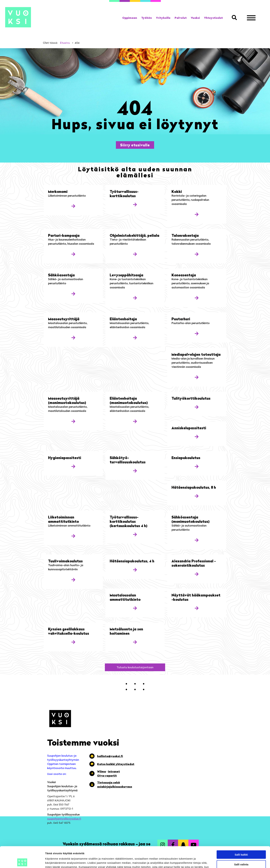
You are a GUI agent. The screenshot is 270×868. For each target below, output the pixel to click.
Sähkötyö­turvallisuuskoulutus (128, 460)
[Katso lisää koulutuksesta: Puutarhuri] (197, 333)
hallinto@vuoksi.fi (110, 756)
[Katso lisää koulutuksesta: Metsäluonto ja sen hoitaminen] (135, 642)
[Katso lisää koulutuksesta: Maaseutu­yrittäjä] (73, 338)
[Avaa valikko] (251, 18)
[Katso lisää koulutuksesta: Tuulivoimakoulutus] (73, 580)
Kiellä (241, 853)
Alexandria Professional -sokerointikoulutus (194, 563)
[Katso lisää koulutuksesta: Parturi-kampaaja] (73, 254)
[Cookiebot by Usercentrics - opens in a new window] (22, 861)
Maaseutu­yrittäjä (64, 319)
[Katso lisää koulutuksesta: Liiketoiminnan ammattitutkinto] (73, 536)
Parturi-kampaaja (64, 235)
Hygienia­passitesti (65, 458)
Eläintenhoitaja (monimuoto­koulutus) (129, 400)
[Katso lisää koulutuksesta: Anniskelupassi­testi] (197, 437)
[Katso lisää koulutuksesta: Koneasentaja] (197, 298)
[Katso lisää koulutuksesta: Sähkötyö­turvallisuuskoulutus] (135, 471)
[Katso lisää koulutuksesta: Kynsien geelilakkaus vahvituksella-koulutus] (73, 642)
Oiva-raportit (107, 776)
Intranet (114, 771)
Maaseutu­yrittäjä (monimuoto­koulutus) (67, 400)
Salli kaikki (241, 833)
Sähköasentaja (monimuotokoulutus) (191, 519)
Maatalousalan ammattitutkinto (125, 597)
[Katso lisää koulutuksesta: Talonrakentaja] (197, 254)
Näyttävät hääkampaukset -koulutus (196, 597)
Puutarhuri (181, 319)
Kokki (177, 191)
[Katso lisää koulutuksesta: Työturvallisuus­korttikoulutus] (135, 204)
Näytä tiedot (184, 861)
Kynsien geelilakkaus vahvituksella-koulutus (69, 631)
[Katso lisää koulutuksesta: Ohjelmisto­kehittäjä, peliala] (135, 254)
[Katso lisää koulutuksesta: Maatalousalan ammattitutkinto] (135, 608)
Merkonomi (58, 191)
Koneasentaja (184, 275)
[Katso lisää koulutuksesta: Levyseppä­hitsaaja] (135, 298)
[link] (130, 18)
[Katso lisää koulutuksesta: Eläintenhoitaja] (135, 338)
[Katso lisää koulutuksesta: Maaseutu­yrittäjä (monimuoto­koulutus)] (73, 421)
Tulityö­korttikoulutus (191, 398)
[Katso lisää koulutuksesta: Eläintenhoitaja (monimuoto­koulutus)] (135, 421)
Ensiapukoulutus (186, 458)
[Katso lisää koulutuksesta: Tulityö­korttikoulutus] (197, 407)
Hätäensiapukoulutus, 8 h (194, 487)
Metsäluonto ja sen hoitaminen (126, 631)
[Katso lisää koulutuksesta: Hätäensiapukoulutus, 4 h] (135, 570)
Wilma (102, 771)
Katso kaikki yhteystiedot (116, 764)
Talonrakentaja (185, 235)
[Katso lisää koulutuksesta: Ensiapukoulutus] (197, 466)
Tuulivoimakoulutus (65, 561)
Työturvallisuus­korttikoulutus (124, 194)
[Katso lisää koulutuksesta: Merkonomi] (73, 206)
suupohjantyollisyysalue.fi (64, 819)
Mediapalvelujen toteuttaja (196, 354)
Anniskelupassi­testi (189, 428)
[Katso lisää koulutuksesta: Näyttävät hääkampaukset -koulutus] (197, 608)
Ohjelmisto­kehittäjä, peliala (134, 235)
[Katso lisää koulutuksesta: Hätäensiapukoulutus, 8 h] (197, 496)
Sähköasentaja (61, 275)
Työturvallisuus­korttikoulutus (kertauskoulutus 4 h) (129, 521)
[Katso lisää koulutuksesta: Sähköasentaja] (73, 294)
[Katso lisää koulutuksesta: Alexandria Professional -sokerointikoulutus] (197, 574)
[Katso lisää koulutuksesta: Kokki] (197, 214)
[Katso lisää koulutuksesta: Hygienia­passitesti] (73, 466)
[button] (235, 18)
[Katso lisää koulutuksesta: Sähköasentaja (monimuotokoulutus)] (197, 540)
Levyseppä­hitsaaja (126, 275)
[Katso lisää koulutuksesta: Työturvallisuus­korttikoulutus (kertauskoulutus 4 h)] (135, 534)
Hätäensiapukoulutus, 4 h (132, 561)
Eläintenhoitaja (123, 319)
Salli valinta (241, 843)
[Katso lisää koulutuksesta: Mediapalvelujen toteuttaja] (197, 377)
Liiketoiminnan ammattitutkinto (63, 519)
